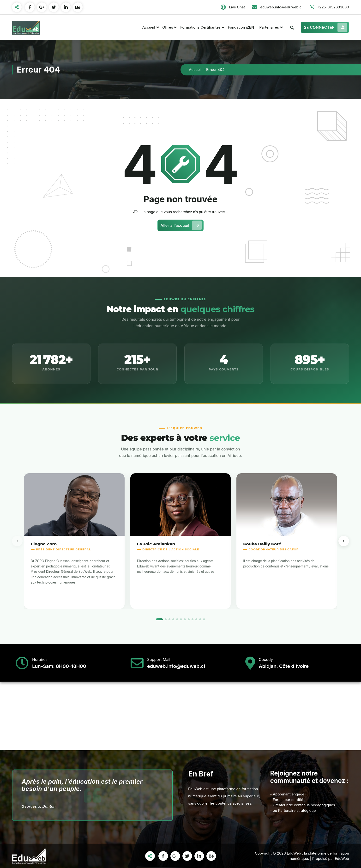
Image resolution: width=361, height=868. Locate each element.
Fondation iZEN (241, 27)
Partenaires (269, 27)
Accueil (149, 27)
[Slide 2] (166, 619)
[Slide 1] (159, 619)
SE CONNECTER (325, 27)
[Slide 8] (189, 619)
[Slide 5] (177, 619)
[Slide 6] (181, 619)
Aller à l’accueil (181, 225)
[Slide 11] (200, 619)
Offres (168, 27)
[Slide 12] (204, 619)
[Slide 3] (169, 619)
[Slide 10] (196, 619)
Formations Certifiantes (200, 27)
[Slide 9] (193, 619)
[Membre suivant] (344, 541)
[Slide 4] (173, 619)
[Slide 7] (185, 619)
